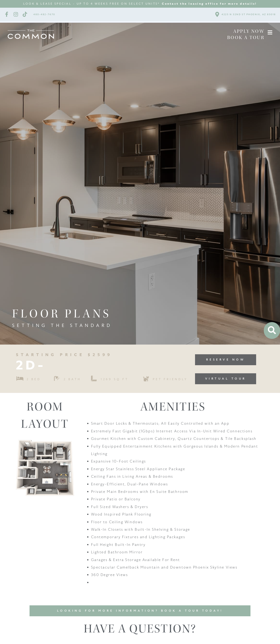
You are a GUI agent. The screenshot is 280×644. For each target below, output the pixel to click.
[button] (270, 32)
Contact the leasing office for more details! (209, 4)
